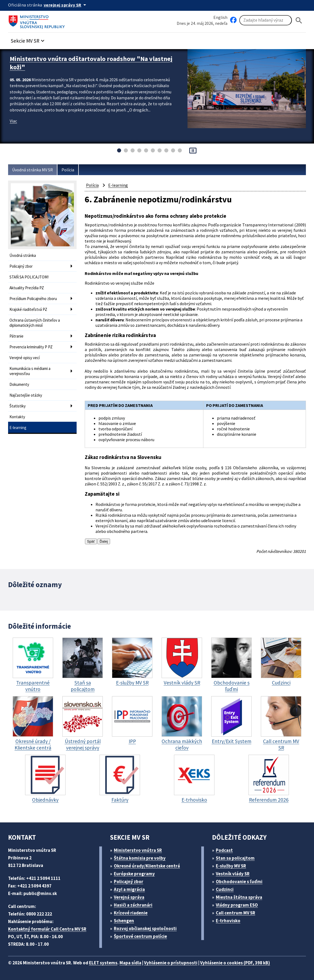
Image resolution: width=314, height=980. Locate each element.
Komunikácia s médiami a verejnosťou (30, 371)
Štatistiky (18, 406)
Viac (13, 121)
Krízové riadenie (131, 913)
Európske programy (134, 874)
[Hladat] (299, 20)
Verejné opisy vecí (25, 358)
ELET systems (103, 963)
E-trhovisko (228, 921)
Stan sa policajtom (235, 858)
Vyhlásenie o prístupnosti (171, 963)
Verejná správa (129, 897)
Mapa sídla (130, 963)
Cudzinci (225, 889)
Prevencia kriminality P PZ (31, 347)
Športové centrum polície (140, 936)
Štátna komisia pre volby (140, 858)
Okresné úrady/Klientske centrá (147, 866)
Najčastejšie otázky (26, 395)
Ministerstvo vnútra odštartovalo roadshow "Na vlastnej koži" (91, 63)
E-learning (18, 428)
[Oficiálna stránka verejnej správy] (66, 5)
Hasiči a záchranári (133, 905)
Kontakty (17, 417)
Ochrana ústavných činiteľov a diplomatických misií (35, 323)
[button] (28, 39)
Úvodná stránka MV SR (33, 170)
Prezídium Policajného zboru (33, 299)
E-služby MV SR (231, 866)
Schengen (124, 921)
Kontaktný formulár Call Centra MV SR (47, 929)
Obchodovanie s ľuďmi (239, 882)
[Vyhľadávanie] (266, 20)
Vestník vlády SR (233, 874)
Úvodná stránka (23, 255)
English (220, 17)
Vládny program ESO (237, 905)
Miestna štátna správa (239, 897)
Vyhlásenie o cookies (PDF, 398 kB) (235, 963)
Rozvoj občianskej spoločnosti (145, 928)
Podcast (224, 850)
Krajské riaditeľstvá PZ (28, 309)
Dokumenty (19, 384)
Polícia (68, 170)
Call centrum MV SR (235, 913)
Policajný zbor (21, 266)
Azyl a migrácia (129, 889)
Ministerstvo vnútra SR (138, 850)
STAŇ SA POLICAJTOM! (29, 277)
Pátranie (16, 336)
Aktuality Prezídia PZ (27, 288)
